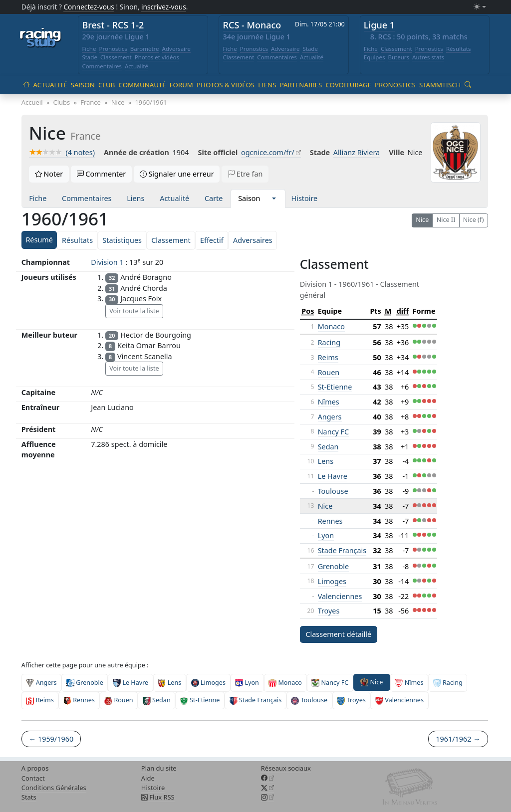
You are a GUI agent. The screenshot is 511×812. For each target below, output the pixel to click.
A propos (35, 768)
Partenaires (301, 85)
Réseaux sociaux (286, 768)
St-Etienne (335, 387)
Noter (49, 174)
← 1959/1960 (51, 739)
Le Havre (333, 476)
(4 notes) (62, 152)
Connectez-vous (89, 7)
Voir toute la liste (134, 311)
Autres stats (428, 57)
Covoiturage (348, 85)
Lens (326, 461)
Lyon (326, 535)
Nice (422, 220)
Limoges (332, 581)
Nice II (446, 220)
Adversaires (253, 240)
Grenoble (334, 566)
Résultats (459, 49)
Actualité (136, 66)
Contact (33, 778)
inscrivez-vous (164, 7)
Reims (328, 357)
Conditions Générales (54, 788)
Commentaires (102, 66)
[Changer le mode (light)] (480, 7)
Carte (214, 198)
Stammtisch (440, 85)
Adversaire (177, 49)
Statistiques (122, 240)
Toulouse (333, 491)
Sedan (328, 447)
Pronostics (113, 49)
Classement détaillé (338, 634)
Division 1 (107, 262)
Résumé (39, 240)
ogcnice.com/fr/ (268, 152)
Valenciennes (340, 596)
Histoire (305, 198)
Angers (330, 417)
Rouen (329, 372)
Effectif (212, 240)
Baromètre (145, 49)
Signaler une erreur (177, 174)
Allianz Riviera (357, 152)
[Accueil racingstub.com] (41, 38)
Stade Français (342, 550)
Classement (116, 57)
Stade (90, 57)
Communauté (142, 85)
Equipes (375, 57)
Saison (83, 85)
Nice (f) (474, 220)
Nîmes (329, 402)
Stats (29, 797)
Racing (329, 342)
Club (107, 85)
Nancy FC (333, 432)
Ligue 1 (379, 25)
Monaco (331, 326)
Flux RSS (158, 797)
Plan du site (159, 768)
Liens (267, 85)
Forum (181, 85)
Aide (148, 778)
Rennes (330, 521)
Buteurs (398, 57)
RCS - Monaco (252, 25)
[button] (274, 199)
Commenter (102, 174)
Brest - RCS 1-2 (113, 25)
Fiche (89, 49)
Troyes (329, 611)
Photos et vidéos (157, 57)
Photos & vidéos (226, 85)
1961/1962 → (458, 739)
